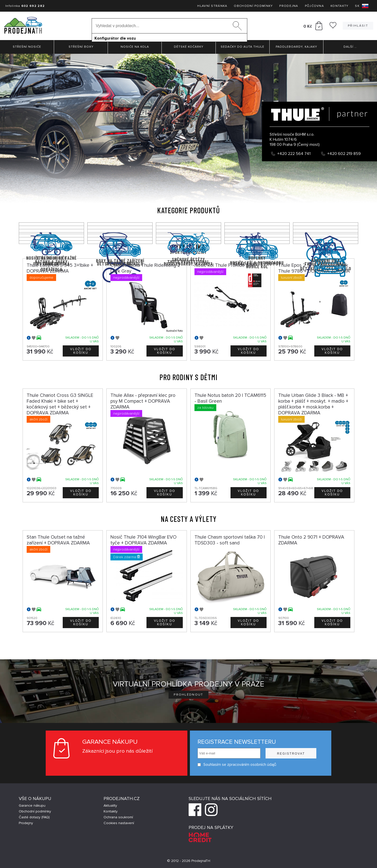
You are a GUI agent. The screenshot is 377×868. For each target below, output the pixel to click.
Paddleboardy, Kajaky (296, 47)
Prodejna (289, 6)
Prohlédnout (188, 695)
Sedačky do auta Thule (242, 47)
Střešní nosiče (27, 47)
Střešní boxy (81, 47)
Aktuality (110, 805)
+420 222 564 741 (294, 154)
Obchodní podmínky (253, 6)
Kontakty (339, 6)
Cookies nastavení (119, 823)
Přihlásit (358, 26)
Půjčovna (314, 6)
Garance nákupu (32, 805)
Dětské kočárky (189, 47)
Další (350, 47)
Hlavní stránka (212, 6)
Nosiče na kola (135, 47)
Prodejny (26, 823)
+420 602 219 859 (344, 154)
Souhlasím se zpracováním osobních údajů (237, 765)
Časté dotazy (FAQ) (34, 817)
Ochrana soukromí (118, 817)
